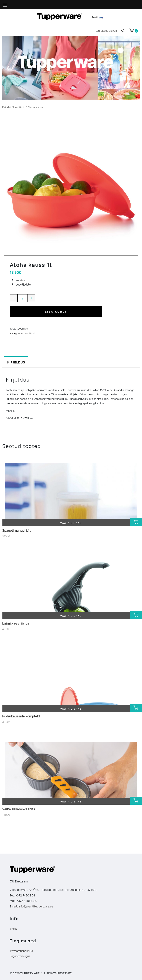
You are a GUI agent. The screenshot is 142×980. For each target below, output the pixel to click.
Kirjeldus (16, 362)
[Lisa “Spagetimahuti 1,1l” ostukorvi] (136, 522)
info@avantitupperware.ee (36, 906)
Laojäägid (19, 107)
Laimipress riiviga (16, 623)
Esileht (7, 107)
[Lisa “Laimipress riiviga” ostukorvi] (136, 615)
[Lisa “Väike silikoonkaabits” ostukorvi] (136, 801)
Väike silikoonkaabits (19, 809)
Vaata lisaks (71, 523)
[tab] (16, 362)
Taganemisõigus (20, 956)
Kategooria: (16, 333)
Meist (13, 928)
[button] (8, 68)
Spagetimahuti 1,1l (16, 530)
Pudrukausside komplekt (21, 716)
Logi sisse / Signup (106, 30)
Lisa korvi (56, 311)
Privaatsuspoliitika (22, 951)
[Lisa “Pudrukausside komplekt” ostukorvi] (136, 708)
